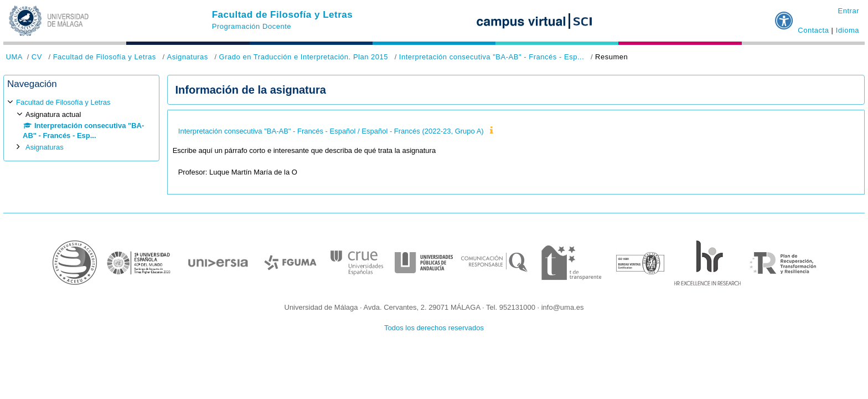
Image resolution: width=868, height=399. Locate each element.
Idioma (848, 30)
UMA (14, 57)
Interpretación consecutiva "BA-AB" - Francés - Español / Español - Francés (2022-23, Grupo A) (331, 131)
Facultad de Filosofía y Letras (283, 15)
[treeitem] (81, 125)
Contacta (813, 30)
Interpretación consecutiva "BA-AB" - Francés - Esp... (492, 57)
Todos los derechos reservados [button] (434, 328)
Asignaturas (187, 57)
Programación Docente (252, 26)
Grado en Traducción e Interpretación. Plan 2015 (304, 57)
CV (37, 57)
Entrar (848, 11)
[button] (784, 16)
